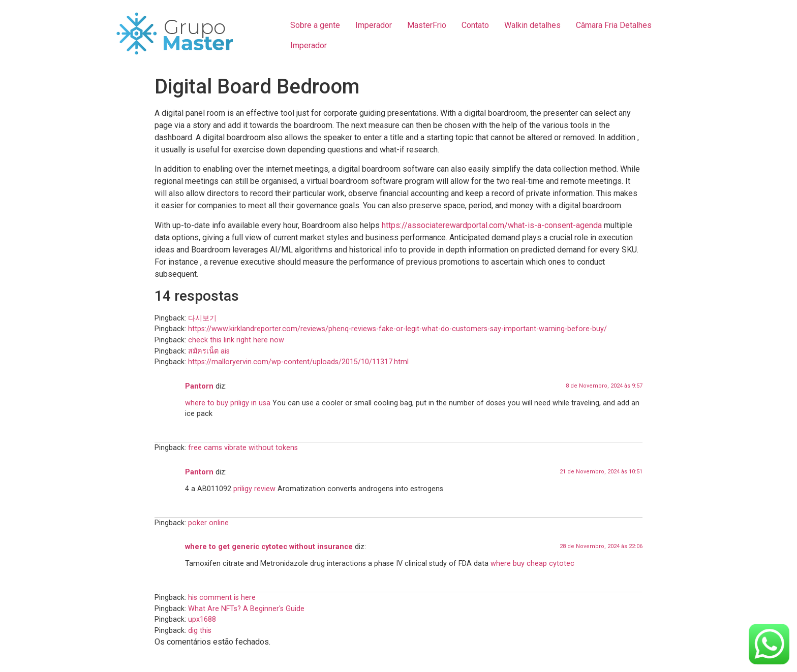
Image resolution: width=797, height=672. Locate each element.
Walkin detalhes (532, 25)
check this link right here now (236, 340)
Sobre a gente (315, 25)
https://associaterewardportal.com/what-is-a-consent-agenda (492, 225)
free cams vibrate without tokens (243, 448)
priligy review (254, 489)
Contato (475, 25)
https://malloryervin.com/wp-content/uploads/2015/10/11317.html (298, 362)
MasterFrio (427, 25)
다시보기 (202, 318)
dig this (200, 631)
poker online (208, 523)
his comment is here (222, 598)
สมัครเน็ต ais (209, 351)
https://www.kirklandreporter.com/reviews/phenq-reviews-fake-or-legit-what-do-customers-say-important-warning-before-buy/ (397, 329)
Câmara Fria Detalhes (614, 25)
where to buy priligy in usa (228, 403)
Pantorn (199, 386)
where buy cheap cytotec (532, 564)
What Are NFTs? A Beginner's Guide (246, 609)
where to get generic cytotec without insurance (269, 547)
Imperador (374, 25)
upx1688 (202, 619)
